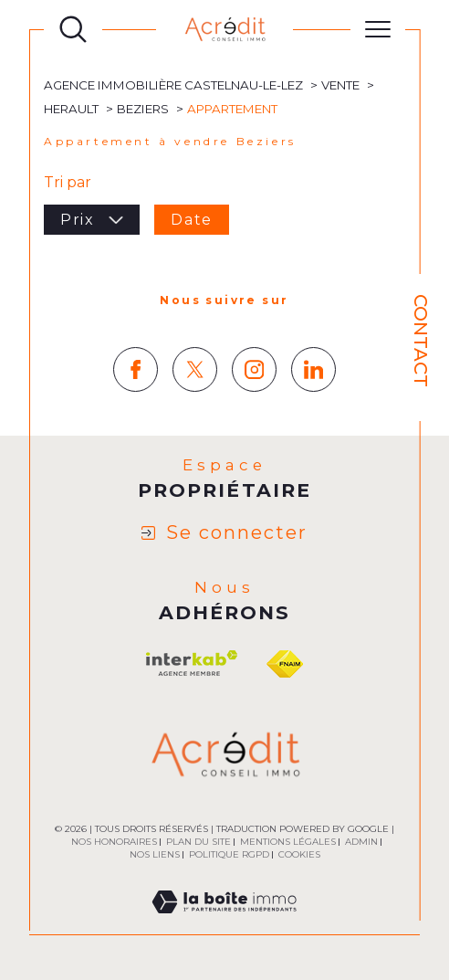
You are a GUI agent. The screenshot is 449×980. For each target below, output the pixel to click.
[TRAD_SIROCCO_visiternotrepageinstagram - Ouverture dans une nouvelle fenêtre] (254, 369)
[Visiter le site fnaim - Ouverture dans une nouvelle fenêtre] (285, 664)
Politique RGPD (229, 854)
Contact (421, 341)
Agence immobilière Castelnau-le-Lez (173, 85)
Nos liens (155, 854)
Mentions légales (288, 842)
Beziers (143, 109)
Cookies (299, 855)
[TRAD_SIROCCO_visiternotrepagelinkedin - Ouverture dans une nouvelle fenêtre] (313, 369)
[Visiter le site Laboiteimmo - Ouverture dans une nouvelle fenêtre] (224, 923)
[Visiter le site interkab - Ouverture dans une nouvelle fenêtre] (192, 664)
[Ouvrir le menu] (378, 29)
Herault (71, 109)
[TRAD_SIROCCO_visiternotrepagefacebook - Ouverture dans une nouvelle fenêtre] (136, 369)
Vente (340, 85)
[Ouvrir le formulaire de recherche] (73, 29)
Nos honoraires (114, 842)
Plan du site (198, 842)
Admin (361, 842)
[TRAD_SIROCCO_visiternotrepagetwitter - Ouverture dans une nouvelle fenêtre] (195, 369)
